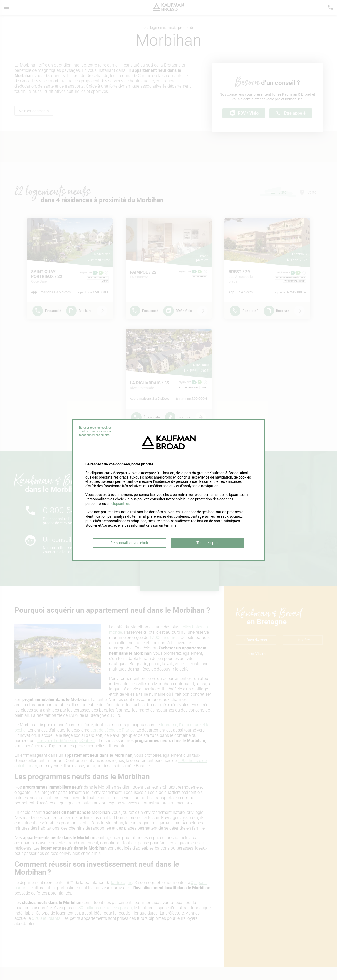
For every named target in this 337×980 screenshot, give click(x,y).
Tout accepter (208, 543)
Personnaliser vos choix (130, 543)
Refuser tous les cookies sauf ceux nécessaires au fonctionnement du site (96, 431)
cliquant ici (120, 504)
